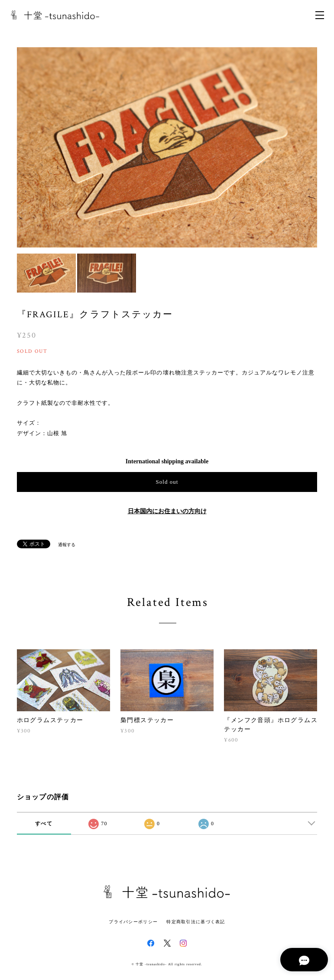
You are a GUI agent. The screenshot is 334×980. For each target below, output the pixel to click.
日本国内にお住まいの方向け (167, 511)
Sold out (167, 482)
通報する (67, 545)
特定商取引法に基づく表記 (196, 922)
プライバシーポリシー (133, 922)
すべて (44, 824)
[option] (167, 148)
